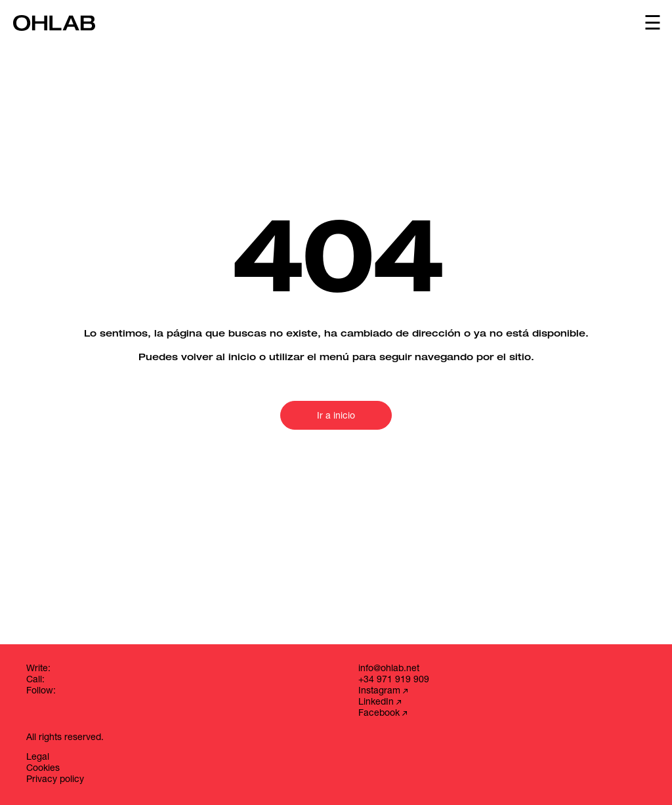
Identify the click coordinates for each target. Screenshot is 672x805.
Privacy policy (55, 780)
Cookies (43, 769)
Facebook (383, 714)
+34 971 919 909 (394, 680)
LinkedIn (380, 703)
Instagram (383, 691)
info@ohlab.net (389, 669)
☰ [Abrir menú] (653, 23)
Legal (38, 758)
